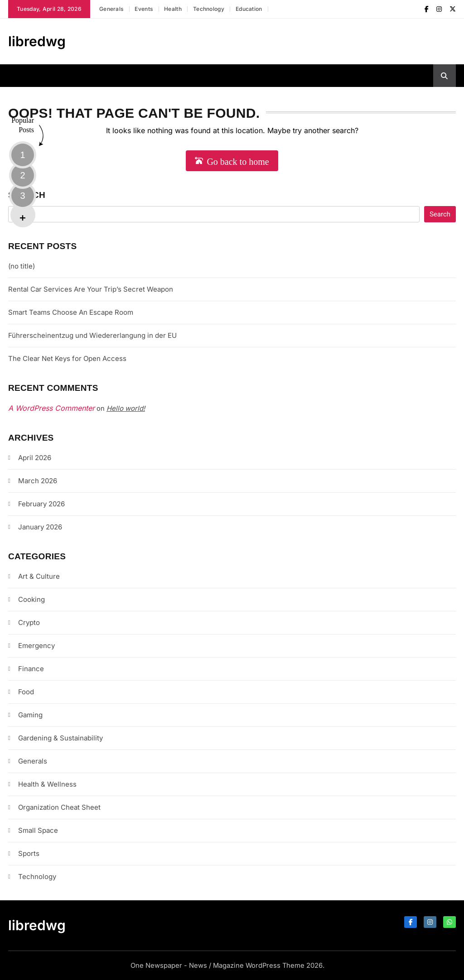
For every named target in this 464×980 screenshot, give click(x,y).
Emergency (36, 646)
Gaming (30, 715)
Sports (29, 853)
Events (144, 9)
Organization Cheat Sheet (59, 807)
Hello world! (126, 408)
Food (26, 692)
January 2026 (40, 527)
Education (249, 9)
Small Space (38, 830)
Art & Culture (39, 576)
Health (173, 9)
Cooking (31, 599)
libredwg (37, 41)
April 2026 (35, 458)
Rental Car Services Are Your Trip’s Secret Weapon (91, 289)
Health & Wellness (47, 784)
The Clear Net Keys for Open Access (67, 358)
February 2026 (41, 504)
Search (27, 195)
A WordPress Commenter (51, 408)
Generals (111, 9)
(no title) (22, 266)
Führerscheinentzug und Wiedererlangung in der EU (92, 335)
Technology (209, 9)
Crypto (29, 622)
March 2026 (38, 481)
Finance (31, 669)
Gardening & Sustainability (60, 738)
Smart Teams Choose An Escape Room (71, 312)
